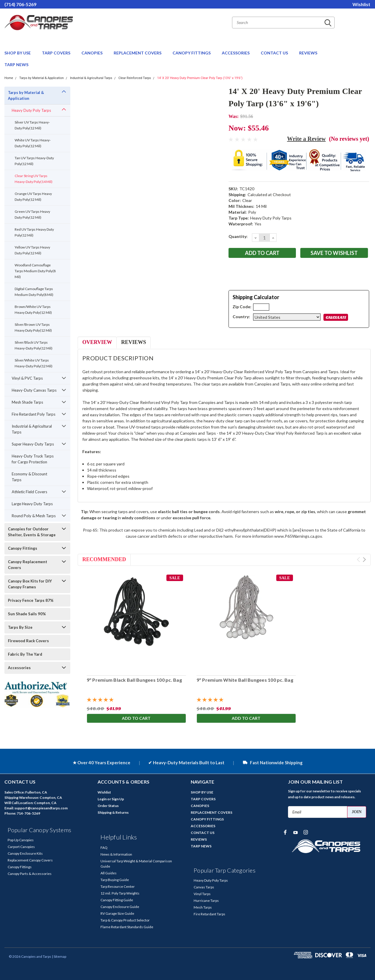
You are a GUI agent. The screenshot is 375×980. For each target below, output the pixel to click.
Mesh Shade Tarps (27, 402)
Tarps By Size (20, 627)
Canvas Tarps (204, 887)
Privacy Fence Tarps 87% (31, 600)
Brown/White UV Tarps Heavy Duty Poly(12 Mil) (33, 310)
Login (102, 799)
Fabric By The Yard (25, 654)
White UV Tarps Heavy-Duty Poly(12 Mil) (33, 143)
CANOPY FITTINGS (192, 53)
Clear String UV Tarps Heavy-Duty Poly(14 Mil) (34, 179)
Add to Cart (136, 718)
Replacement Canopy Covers (30, 860)
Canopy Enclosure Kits (25, 853)
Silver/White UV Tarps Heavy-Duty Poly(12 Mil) (34, 363)
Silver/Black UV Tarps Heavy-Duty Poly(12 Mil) (34, 345)
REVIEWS (308, 53)
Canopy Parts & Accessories (30, 874)
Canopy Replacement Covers (28, 565)
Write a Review (306, 139)
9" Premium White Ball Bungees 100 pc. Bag (245, 680)
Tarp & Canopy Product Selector (125, 920)
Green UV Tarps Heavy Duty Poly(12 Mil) (32, 214)
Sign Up (118, 799)
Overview (97, 342)
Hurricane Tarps (206, 901)
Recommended (104, 559)
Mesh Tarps (203, 907)
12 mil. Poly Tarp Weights (120, 893)
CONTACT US (275, 53)
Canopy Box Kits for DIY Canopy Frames (30, 584)
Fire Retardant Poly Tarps (34, 414)
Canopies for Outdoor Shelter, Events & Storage (32, 532)
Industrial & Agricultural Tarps (91, 78)
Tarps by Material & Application (42, 78)
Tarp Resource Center (118, 886)
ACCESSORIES (236, 53)
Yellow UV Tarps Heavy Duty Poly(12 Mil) (32, 250)
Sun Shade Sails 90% (27, 614)
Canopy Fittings (23, 548)
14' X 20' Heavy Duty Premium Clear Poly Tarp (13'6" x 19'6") (200, 78)
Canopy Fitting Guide (117, 900)
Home (9, 78)
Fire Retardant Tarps (209, 914)
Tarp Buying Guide (115, 880)
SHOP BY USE (18, 53)
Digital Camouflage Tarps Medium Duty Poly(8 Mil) (34, 292)
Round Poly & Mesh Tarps (34, 516)
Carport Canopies (21, 847)
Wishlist (361, 4)
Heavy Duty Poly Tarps (31, 110)
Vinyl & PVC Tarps (27, 378)
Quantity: (238, 236)
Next (364, 560)
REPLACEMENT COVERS (138, 53)
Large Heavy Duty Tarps (32, 504)
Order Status (108, 806)
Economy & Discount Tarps (29, 477)
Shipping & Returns (113, 812)
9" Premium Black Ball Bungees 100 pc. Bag (134, 680)
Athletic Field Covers (29, 492)
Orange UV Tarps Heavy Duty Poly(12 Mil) (33, 197)
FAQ (104, 848)
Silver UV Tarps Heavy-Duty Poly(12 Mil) (32, 125)
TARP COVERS (57, 53)
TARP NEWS (16, 65)
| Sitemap (59, 956)
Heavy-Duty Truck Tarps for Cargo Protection (33, 459)
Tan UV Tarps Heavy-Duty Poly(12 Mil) (34, 161)
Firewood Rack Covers (28, 641)
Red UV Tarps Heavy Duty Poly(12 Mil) (34, 232)
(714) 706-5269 (20, 4)
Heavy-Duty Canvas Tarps (34, 390)
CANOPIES (92, 53)
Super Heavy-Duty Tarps (33, 444)
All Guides (109, 873)
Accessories (19, 668)
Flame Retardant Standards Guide (127, 927)
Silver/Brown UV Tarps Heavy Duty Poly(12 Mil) (33, 327)
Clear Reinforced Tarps (135, 78)
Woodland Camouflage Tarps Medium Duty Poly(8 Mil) (35, 271)
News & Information (116, 854)
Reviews (133, 342)
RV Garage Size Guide (117, 913)
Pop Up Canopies (21, 840)
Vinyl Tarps (202, 894)
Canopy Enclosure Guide (120, 907)
